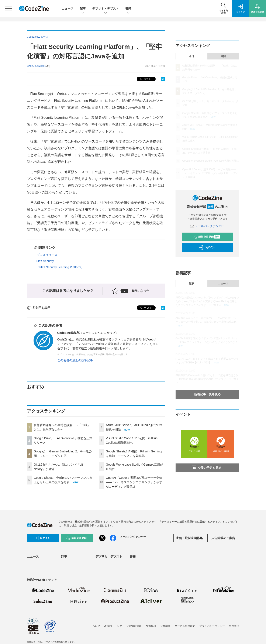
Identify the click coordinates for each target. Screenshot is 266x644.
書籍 (128, 9)
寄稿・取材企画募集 (189, 538)
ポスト (145, 79)
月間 (223, 56)
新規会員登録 (206, 237)
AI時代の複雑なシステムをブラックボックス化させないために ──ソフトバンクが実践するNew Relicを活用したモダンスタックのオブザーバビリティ (207, 301)
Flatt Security (45, 261)
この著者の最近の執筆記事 (75, 360)
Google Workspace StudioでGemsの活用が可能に (211, 161)
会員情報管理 (134, 626)
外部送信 (234, 626)
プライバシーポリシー (212, 626)
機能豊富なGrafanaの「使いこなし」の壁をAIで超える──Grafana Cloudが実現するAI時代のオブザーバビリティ (207, 379)
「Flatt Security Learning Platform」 (60, 267)
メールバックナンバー (207, 226)
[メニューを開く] (8, 8)
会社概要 (165, 626)
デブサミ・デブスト (106, 9)
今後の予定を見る (207, 468)
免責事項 (151, 626)
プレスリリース (47, 255)
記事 (83, 9)
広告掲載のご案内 (223, 538)
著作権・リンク (113, 626)
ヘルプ (96, 626)
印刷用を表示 (39, 308)
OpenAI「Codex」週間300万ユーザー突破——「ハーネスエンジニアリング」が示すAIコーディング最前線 (134, 482)
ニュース (68, 8)
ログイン (207, 247)
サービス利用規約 (185, 626)
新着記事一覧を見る (207, 394)
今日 (191, 56)
